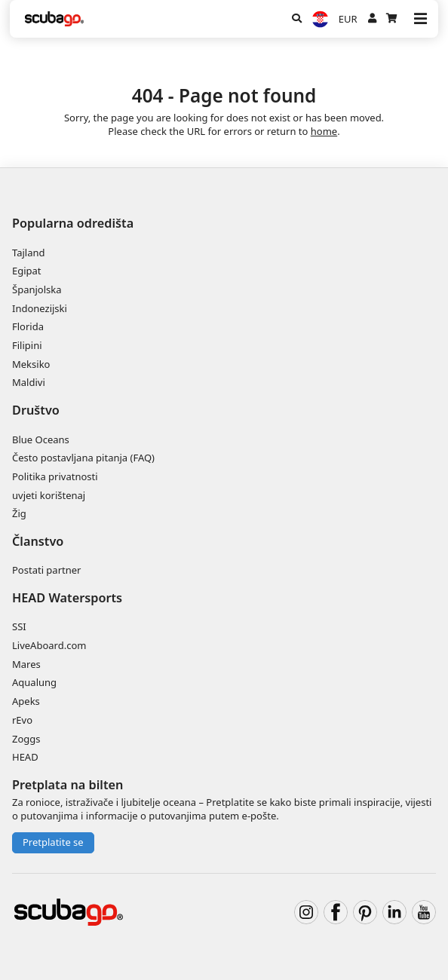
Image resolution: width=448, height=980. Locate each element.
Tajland (29, 253)
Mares (26, 664)
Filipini (27, 345)
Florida (28, 326)
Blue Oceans (41, 439)
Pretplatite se (53, 842)
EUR (348, 19)
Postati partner (46, 570)
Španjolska (37, 289)
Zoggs (26, 739)
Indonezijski (40, 308)
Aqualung (34, 682)
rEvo (22, 720)
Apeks (26, 701)
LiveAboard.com (49, 645)
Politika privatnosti (55, 476)
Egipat (27, 271)
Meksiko (31, 364)
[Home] (54, 19)
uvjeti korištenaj (49, 495)
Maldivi (29, 382)
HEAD (25, 757)
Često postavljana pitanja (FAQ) (83, 458)
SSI (19, 626)
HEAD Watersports (67, 598)
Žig (19, 513)
